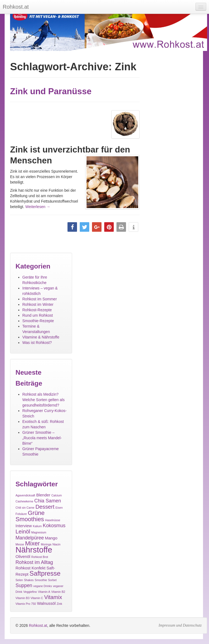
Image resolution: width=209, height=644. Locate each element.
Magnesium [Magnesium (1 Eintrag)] (39, 532)
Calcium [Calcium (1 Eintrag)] (57, 495)
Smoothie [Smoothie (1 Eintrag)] (41, 580)
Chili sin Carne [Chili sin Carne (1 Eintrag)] (25, 508)
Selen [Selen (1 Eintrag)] (19, 580)
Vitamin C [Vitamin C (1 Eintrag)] (37, 598)
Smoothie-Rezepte (38, 321)
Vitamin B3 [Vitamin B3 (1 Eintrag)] (22, 598)
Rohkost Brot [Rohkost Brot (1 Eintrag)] (40, 557)
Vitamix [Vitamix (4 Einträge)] (53, 597)
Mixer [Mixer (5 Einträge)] (32, 543)
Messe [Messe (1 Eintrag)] (20, 544)
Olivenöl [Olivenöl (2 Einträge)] (23, 556)
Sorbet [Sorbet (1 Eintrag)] (52, 580)
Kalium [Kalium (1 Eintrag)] (37, 526)
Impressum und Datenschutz (180, 625)
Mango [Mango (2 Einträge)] (51, 538)
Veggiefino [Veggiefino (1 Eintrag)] (30, 592)
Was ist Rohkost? (37, 343)
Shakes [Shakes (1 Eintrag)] (29, 580)
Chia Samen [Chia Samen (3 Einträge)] (48, 501)
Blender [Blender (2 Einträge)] (43, 495)
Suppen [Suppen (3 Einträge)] (24, 585)
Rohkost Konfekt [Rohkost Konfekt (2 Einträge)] (30, 568)
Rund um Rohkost (38, 315)
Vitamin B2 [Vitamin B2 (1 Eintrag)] (58, 592)
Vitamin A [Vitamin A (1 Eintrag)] (44, 592)
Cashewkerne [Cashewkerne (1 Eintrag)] (24, 501)
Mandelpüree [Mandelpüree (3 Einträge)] (30, 538)
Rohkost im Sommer (40, 299)
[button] (72, 227)
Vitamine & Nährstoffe (41, 337)
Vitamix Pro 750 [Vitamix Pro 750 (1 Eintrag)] (26, 604)
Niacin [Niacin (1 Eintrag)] (57, 544)
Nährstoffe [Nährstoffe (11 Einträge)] (34, 550)
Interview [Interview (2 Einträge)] (24, 526)
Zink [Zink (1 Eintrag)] (59, 604)
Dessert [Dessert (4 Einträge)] (45, 507)
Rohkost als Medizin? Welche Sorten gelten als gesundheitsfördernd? (43, 400)
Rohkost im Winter (38, 304)
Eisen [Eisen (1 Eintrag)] (59, 508)
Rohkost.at (38, 625)
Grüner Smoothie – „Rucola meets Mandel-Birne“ (42, 438)
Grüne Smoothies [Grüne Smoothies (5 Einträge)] (30, 516)
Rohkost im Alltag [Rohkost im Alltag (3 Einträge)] (34, 562)
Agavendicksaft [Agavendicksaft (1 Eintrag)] (25, 495)
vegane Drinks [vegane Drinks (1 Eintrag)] (42, 586)
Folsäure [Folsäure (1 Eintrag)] (21, 514)
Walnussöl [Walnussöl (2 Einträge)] (46, 603)
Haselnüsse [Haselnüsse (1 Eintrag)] (53, 520)
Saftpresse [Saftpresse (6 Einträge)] (45, 573)
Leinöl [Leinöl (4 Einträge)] (23, 532)
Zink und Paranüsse (51, 91)
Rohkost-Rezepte (37, 310)
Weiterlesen (38, 207)
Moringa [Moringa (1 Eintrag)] (46, 544)
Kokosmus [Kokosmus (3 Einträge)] (54, 526)
